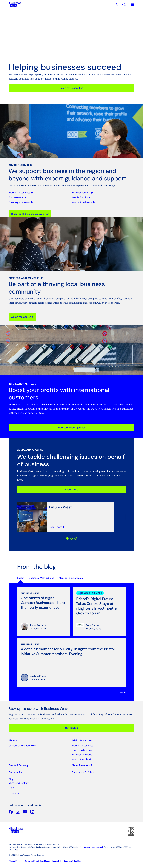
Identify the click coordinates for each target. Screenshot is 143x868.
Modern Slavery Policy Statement (59, 861)
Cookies (77, 861)
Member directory (19, 783)
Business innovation (82, 755)
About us (14, 740)
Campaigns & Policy (83, 772)
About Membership (82, 765)
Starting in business (82, 746)
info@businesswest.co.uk (93, 847)
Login (12, 787)
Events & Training (18, 765)
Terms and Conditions (34, 861)
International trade (82, 759)
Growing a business (82, 750)
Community (15, 772)
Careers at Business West (23, 746)
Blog (11, 779)
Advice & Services (82, 740)
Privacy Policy (15, 861)
